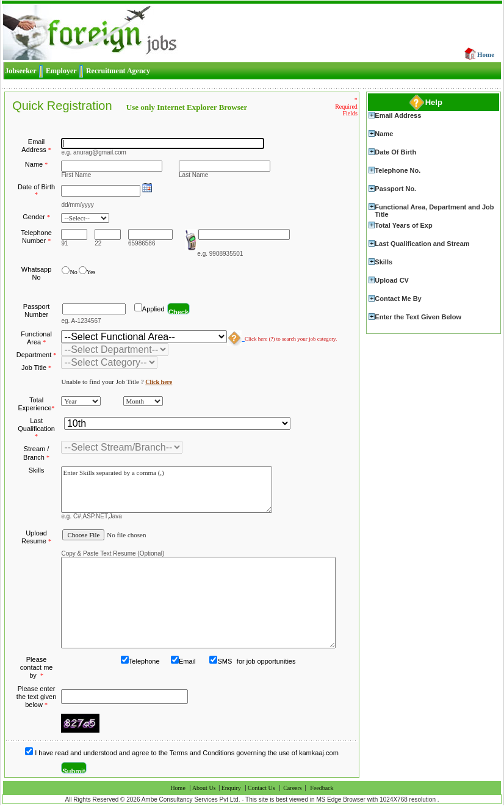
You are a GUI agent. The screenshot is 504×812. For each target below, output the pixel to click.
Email (187, 661)
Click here (159, 382)
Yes (91, 272)
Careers (293, 788)
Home (486, 54)
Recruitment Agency (118, 71)
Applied (153, 309)
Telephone (144, 661)
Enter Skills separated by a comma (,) (167, 490)
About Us (205, 788)
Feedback (322, 788)
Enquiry (231, 788)
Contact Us (261, 788)
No (73, 272)
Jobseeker (20, 71)
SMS (225, 661)
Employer (61, 71)
